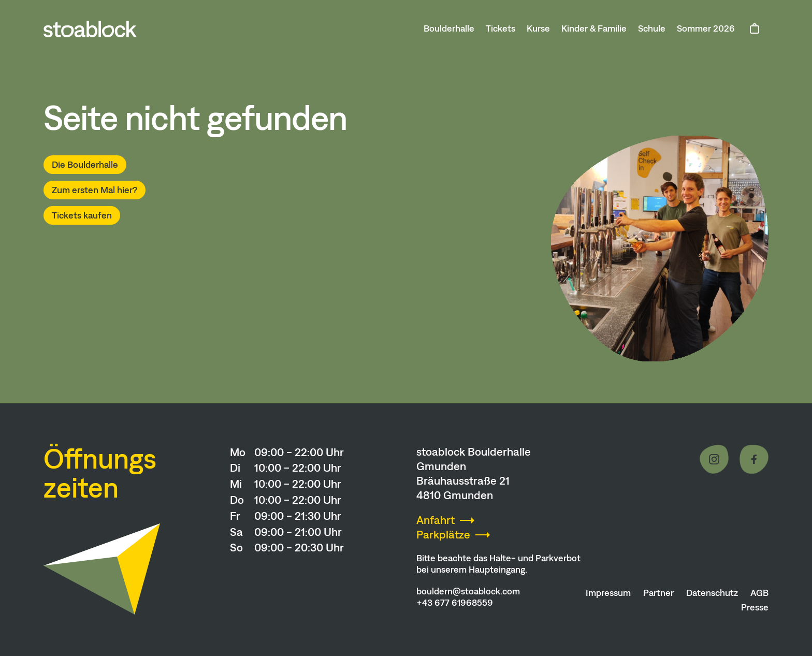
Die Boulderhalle (85, 165)
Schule (652, 28)
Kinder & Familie (594, 28)
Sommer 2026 (706, 28)
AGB (759, 593)
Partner (658, 593)
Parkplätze (443, 535)
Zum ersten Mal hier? (95, 190)
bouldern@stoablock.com (468, 591)
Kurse (538, 28)
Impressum (608, 593)
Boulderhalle (449, 28)
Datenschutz (712, 593)
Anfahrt (436, 520)
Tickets (501, 28)
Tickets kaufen (82, 215)
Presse (755, 607)
